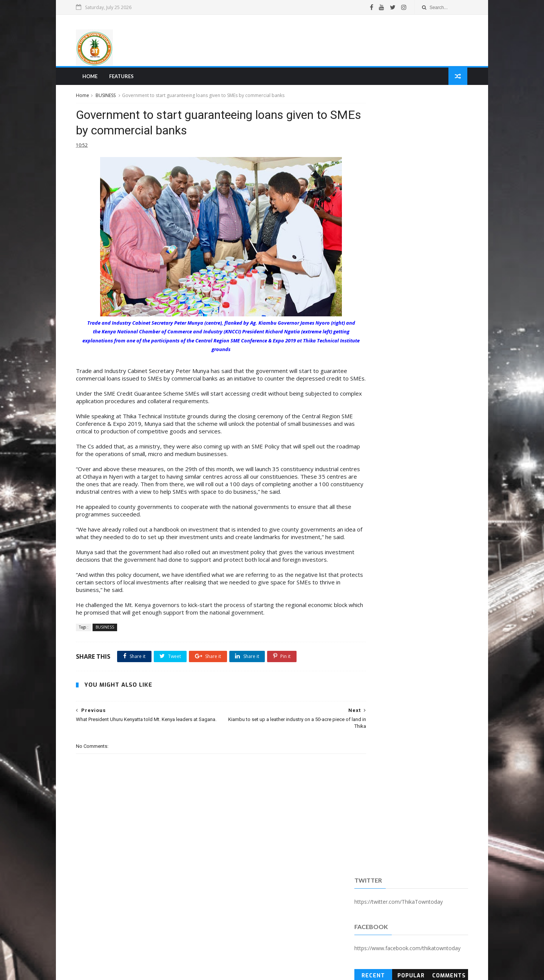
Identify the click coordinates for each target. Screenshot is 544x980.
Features (124, 78)
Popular (409, 194)
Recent (372, 194)
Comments (446, 194)
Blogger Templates (194, 970)
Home (93, 78)
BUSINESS (109, 98)
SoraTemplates (121, 970)
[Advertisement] (327, 41)
